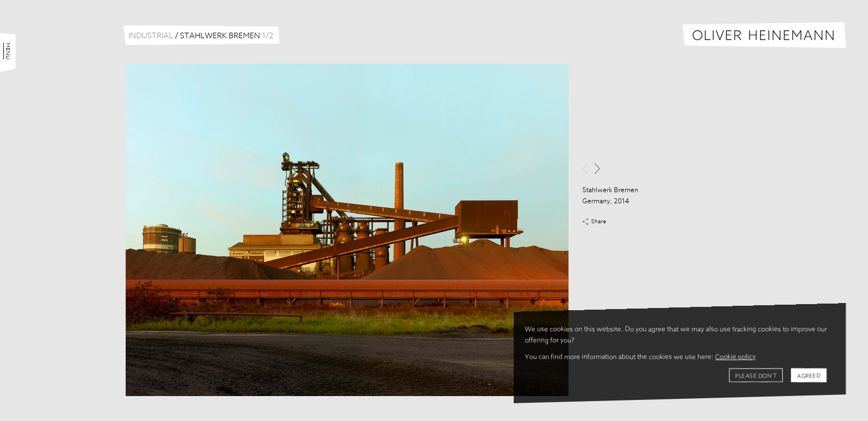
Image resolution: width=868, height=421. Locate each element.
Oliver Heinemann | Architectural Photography (764, 35)
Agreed (809, 376)
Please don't (756, 376)
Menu (8, 51)
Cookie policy (735, 357)
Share (599, 222)
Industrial (151, 36)
